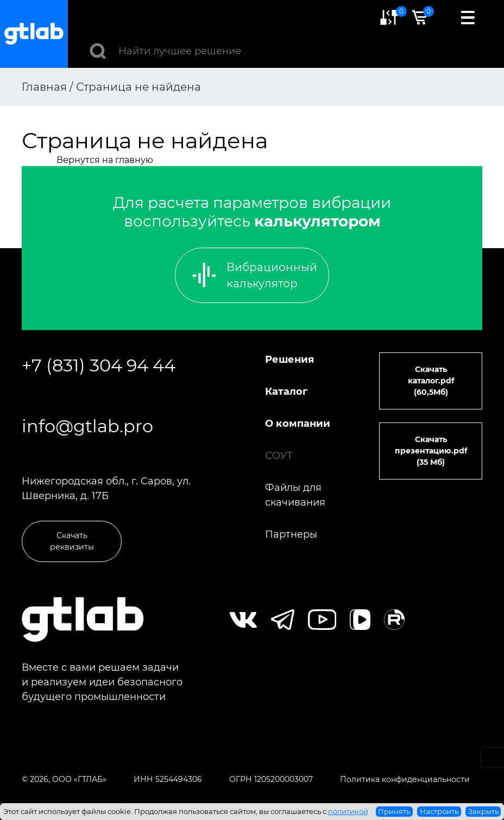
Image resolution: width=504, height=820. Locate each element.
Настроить (439, 811)
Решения (289, 359)
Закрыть (483, 811)
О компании (298, 424)
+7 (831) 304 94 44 (99, 365)
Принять (394, 811)
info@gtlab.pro (87, 426)
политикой (348, 811)
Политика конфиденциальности (405, 779)
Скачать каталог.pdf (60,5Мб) (431, 381)
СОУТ (279, 456)
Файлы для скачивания (295, 495)
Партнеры (291, 534)
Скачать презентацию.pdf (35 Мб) (431, 451)
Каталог (286, 392)
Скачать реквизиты (72, 541)
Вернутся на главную (105, 160)
